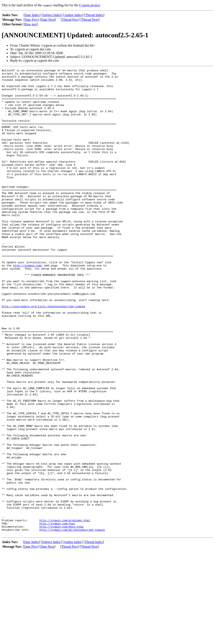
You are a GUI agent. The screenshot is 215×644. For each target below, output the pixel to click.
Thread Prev (70, 20)
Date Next (48, 20)
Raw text (31, 24)
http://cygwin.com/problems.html (65, 611)
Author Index (73, 15)
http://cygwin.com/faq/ (57, 615)
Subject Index (52, 15)
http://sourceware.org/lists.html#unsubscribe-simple (43, 354)
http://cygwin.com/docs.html (61, 618)
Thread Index (94, 15)
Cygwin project (90, 5)
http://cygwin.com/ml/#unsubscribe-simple (72, 622)
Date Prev (31, 20)
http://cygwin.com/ (28, 305)
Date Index (32, 15)
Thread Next (90, 20)
